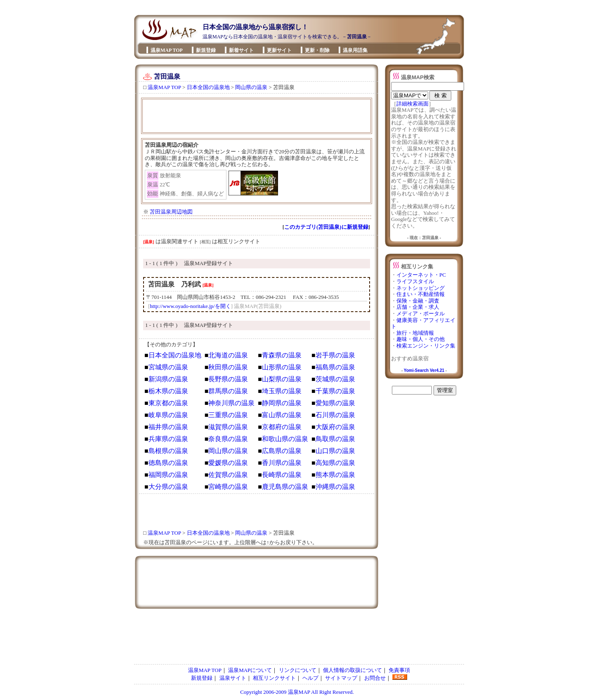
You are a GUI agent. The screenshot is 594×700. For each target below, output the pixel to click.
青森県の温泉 (282, 355)
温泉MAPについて (250, 670)
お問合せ (375, 678)
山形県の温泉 (282, 367)
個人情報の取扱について (352, 670)
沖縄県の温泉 (335, 487)
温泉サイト (233, 678)
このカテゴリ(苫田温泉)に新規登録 (326, 227)
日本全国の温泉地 (208, 87)
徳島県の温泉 (168, 463)
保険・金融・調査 (418, 301)
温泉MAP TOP (167, 50)
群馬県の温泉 (228, 391)
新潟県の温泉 (168, 379)
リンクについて (298, 670)
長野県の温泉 (228, 379)
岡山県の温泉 (251, 87)
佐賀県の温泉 (228, 475)
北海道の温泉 (228, 355)
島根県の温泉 (168, 451)
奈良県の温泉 (228, 439)
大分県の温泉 (168, 487)
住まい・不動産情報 (421, 294)
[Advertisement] (295, 5)
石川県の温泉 (335, 415)
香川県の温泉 (282, 463)
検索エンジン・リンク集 (426, 346)
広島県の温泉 (282, 451)
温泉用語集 (355, 50)
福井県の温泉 (168, 427)
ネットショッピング (421, 288)
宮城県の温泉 (168, 367)
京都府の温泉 (282, 427)
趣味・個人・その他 (421, 339)
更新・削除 (317, 50)
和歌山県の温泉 (285, 439)
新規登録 (206, 50)
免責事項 (399, 670)
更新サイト (279, 50)
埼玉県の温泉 (282, 391)
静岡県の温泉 (282, 403)
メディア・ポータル (421, 314)
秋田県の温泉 (228, 367)
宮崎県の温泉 (228, 487)
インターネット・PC (421, 275)
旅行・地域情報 (415, 333)
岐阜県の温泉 (168, 415)
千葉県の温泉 (335, 391)
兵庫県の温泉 (168, 439)
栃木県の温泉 (168, 391)
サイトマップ (341, 678)
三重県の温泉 (228, 415)
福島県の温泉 (335, 367)
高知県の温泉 (335, 463)
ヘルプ (310, 678)
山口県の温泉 (335, 451)
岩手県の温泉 (335, 355)
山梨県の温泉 (282, 379)
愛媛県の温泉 (228, 463)
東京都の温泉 (168, 403)
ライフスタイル (415, 281)
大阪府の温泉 (335, 427)
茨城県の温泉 (335, 379)
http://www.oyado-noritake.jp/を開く (190, 306)
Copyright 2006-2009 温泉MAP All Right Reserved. (297, 692)
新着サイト (241, 50)
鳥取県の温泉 (335, 439)
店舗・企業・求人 (418, 307)
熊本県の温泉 (335, 475)
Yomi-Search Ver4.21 (424, 370)
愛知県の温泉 (335, 403)
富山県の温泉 (282, 415)
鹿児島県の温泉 (285, 487)
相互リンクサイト (274, 678)
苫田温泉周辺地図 (171, 212)
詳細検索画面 (412, 104)
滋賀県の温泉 (228, 427)
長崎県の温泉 (282, 475)
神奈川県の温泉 (231, 403)
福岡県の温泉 (168, 475)
